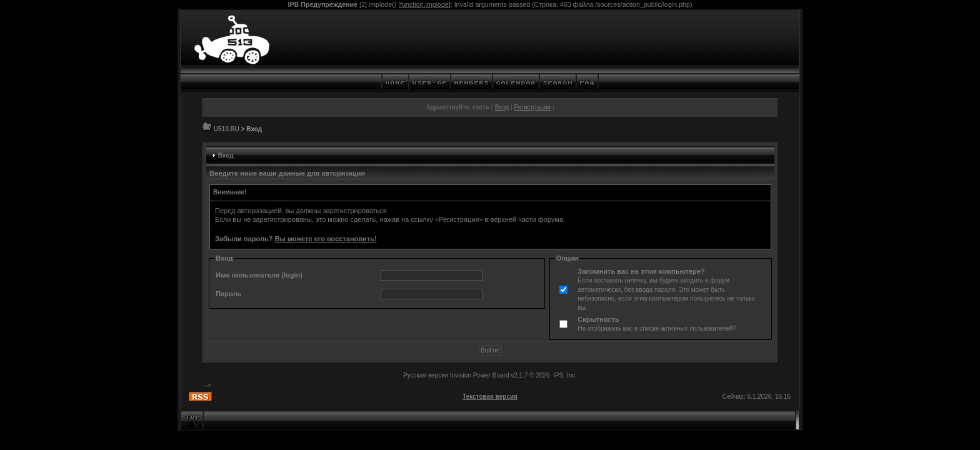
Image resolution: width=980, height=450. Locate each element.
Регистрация (532, 107)
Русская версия (426, 375)
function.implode (424, 4)
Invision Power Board (480, 375)
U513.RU (227, 129)
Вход (502, 107)
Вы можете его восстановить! (325, 239)
